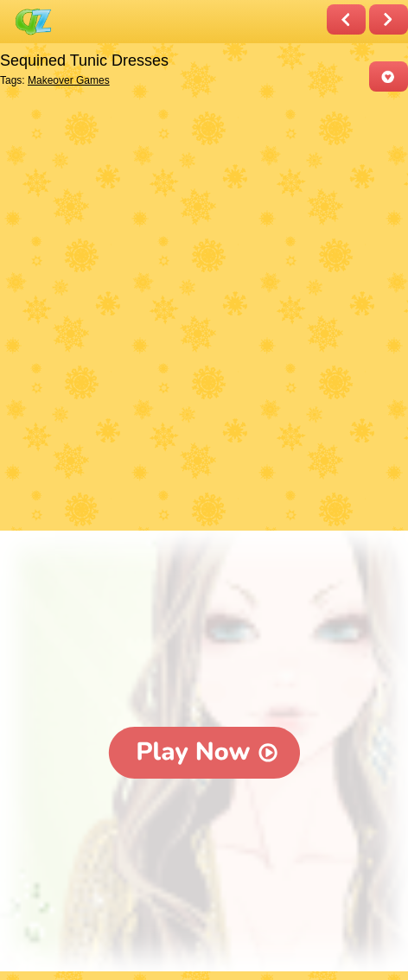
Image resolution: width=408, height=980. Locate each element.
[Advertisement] (204, 313)
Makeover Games (69, 80)
